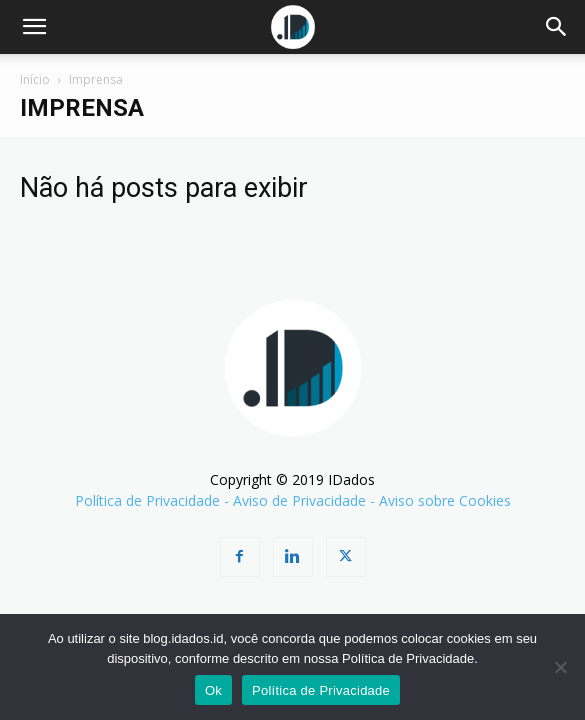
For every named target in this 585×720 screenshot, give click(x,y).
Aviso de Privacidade (299, 500)
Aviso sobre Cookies (445, 500)
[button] (34, 27)
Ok (213, 690)
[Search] (557, 27)
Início (35, 79)
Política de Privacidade (147, 500)
